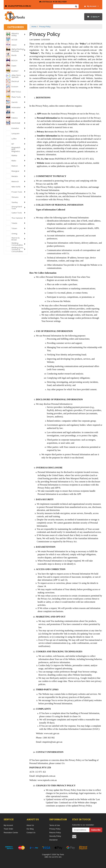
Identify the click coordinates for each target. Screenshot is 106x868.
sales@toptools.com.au (18, 6)
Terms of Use (55, 825)
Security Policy (55, 836)
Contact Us (31, 833)
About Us (30, 825)
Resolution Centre (11, 833)
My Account (91, 6)
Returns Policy (55, 833)
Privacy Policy (55, 829)
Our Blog (30, 829)
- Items (93, 17)
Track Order (8, 829)
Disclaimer (53, 840)
